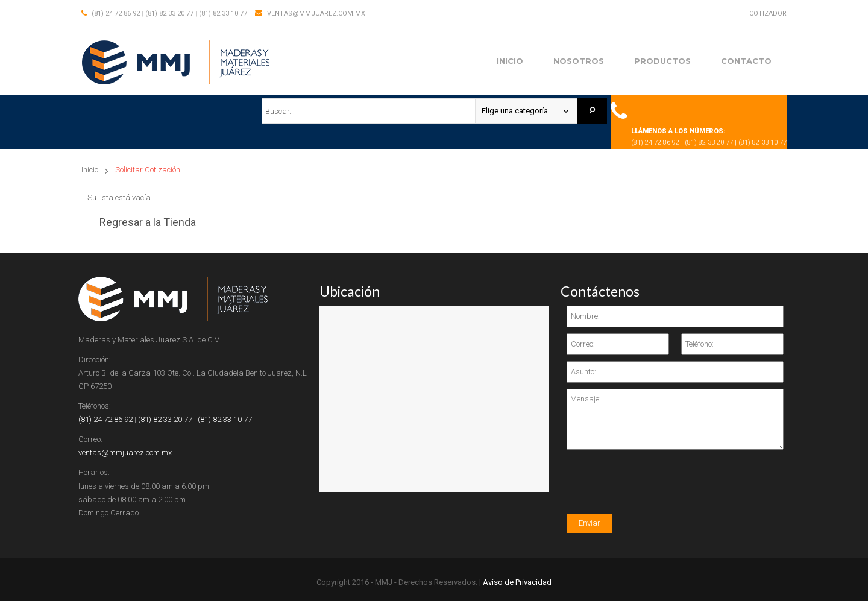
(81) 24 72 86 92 (116, 14)
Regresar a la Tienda (148, 222)
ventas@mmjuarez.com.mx (316, 14)
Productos (662, 61)
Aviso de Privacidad (517, 582)
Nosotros (579, 61)
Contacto (746, 61)
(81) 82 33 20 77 (169, 14)
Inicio (510, 61)
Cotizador (768, 14)
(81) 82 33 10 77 (223, 14)
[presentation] (658, 490)
